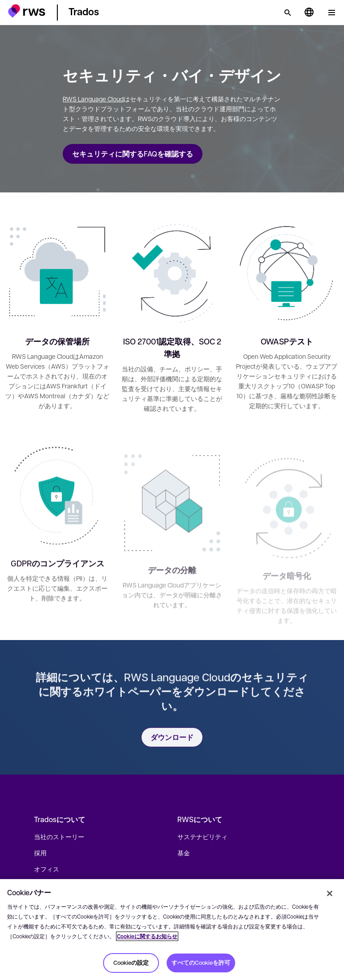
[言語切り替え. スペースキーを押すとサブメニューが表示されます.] (309, 13)
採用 (40, 853)
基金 (184, 853)
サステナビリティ (202, 836)
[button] (27, 11)
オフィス (47, 869)
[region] (172, 930)
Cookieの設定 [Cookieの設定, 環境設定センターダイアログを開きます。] (131, 963)
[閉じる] (330, 893)
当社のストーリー (59, 836)
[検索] (288, 13)
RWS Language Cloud (93, 99)
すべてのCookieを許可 (201, 963)
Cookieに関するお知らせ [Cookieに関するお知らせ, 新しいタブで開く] (147, 936)
